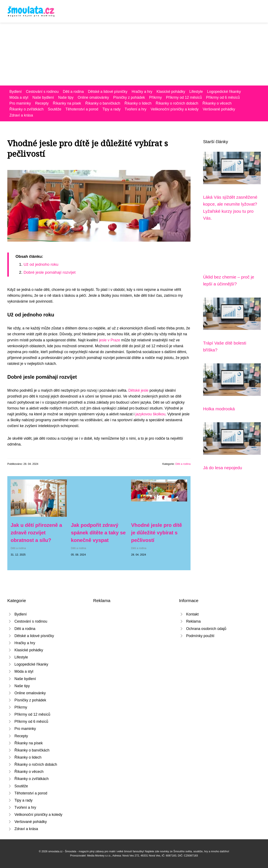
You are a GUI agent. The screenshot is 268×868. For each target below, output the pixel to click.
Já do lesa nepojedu (223, 468)
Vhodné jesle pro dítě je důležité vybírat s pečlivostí (157, 533)
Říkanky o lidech (138, 103)
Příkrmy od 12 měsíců (184, 97)
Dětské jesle (138, 390)
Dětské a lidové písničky (108, 92)
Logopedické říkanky (224, 92)
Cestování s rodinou (42, 92)
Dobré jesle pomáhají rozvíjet (50, 272)
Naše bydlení (43, 97)
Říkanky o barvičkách (103, 103)
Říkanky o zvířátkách (26, 109)
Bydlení (16, 92)
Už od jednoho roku (41, 264)
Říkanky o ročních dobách (177, 103)
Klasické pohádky (171, 92)
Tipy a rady (111, 109)
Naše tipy (66, 97)
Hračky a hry (142, 92)
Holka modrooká (219, 409)
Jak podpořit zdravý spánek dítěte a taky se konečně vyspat (98, 533)
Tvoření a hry (136, 109)
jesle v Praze (110, 340)
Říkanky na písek (67, 103)
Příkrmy (155, 97)
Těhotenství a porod (82, 109)
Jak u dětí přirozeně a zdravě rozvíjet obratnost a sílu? (36, 533)
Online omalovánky (93, 97)
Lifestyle (196, 92)
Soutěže (55, 109)
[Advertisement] (134, 54)
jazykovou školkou (150, 414)
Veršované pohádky (219, 109)
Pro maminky (20, 103)
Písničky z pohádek (129, 97)
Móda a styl (19, 97)
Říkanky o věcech (217, 103)
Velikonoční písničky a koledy (175, 109)
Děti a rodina (73, 92)
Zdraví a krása (21, 115)
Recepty (42, 103)
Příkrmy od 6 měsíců (223, 97)
